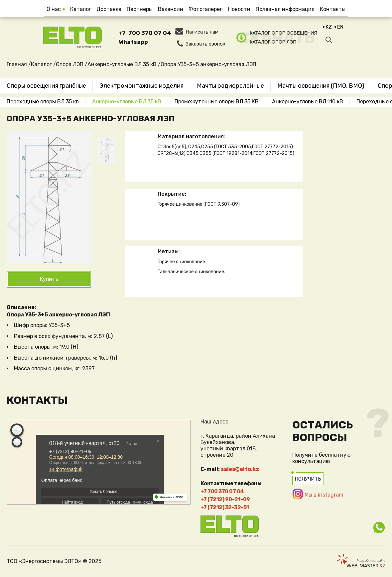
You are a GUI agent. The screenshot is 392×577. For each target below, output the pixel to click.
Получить (308, 479)
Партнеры (140, 9)
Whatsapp (133, 42)
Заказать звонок (205, 44)
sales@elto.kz (240, 469)
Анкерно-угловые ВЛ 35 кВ (127, 102)
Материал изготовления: (191, 136)
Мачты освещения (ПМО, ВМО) (321, 86)
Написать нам (202, 32)
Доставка (109, 9)
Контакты (333, 9)
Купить (49, 279)
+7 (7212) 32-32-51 (225, 507)
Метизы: (169, 251)
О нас (54, 9)
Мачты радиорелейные (230, 86)
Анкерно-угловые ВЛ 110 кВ (308, 102)
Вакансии (171, 9)
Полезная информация (285, 9)
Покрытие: (172, 194)
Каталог (81, 9)
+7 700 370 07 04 (145, 33)
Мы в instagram (324, 495)
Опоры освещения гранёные (46, 86)
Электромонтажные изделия (141, 86)
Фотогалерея (206, 9)
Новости (239, 9)
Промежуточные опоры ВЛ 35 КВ (217, 102)
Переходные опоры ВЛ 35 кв (43, 102)
